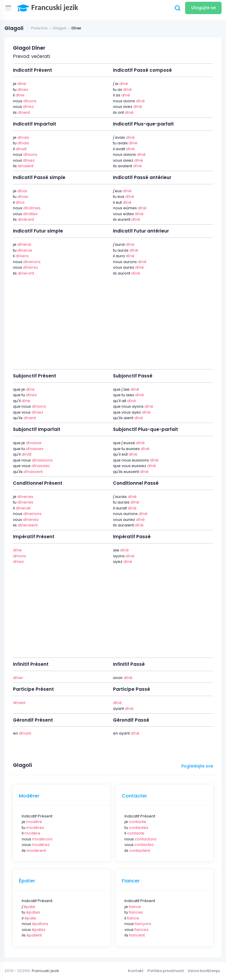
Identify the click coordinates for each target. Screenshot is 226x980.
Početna (39, 28)
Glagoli (59, 28)
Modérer (29, 796)
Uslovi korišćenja (204, 971)
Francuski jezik (45, 971)
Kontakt (136, 971)
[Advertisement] (113, 319)
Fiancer (131, 881)
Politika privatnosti (166, 971)
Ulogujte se (203, 8)
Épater (27, 881)
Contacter (134, 796)
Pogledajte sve (197, 766)
